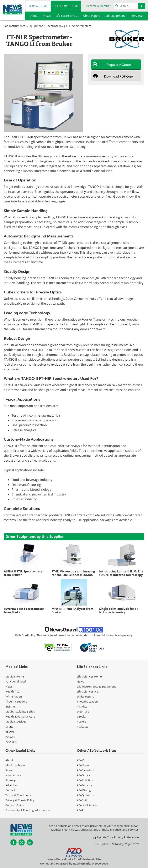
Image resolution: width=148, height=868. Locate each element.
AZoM (81, 760)
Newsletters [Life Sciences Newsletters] (13, 775)
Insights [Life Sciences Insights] (82, 706)
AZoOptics (83, 775)
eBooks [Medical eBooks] (10, 731)
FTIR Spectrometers (79, 26)
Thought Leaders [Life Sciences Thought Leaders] (88, 701)
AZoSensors (84, 785)
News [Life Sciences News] (80, 681)
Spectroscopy (54, 26)
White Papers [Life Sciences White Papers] (85, 696)
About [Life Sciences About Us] (9, 760)
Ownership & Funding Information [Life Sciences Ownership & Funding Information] (28, 810)
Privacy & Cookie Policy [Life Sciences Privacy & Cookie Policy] (20, 800)
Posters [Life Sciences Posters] (82, 721)
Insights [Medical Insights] (11, 706)
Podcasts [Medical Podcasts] (11, 741)
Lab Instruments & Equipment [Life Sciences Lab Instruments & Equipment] (96, 686)
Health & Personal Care (20, 716)
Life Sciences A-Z (88, 691)
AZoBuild (83, 800)
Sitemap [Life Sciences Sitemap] (11, 780)
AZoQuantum (85, 795)
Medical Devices (16, 721)
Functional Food (16, 681)
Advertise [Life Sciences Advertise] (11, 785)
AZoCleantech (86, 770)
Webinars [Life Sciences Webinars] (83, 711)
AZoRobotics (85, 780)
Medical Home (38, 6)
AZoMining (84, 790)
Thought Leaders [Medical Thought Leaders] (16, 701)
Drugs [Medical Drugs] (9, 726)
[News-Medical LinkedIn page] (30, 842)
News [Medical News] (9, 686)
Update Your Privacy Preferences (116, 837)
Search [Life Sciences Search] (10, 770)
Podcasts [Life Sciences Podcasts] (83, 726)
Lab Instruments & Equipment (23, 26)
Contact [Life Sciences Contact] (10, 790)
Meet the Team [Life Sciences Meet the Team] (15, 765)
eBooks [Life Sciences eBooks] (81, 716)
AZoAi (81, 810)
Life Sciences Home (66, 6)
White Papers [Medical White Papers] (14, 696)
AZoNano (83, 765)
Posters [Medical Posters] (10, 736)
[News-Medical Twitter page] (22, 842)
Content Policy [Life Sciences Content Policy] (15, 805)
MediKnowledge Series (20, 711)
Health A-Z (12, 691)
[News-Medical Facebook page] (13, 842)
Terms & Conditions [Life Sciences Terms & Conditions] (18, 795)
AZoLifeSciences (87, 805)
